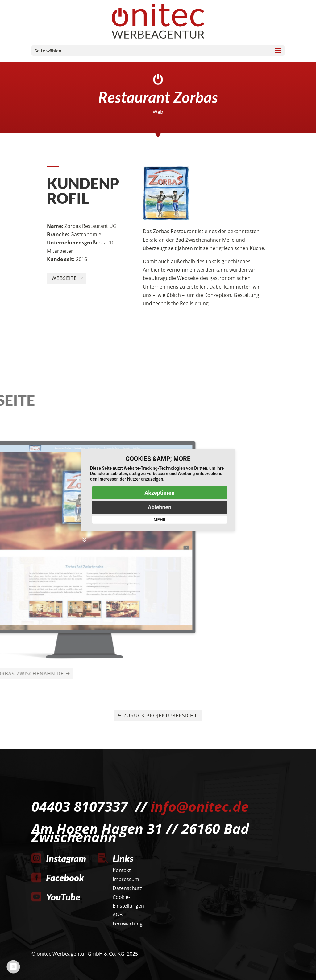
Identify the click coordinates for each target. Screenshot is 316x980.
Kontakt (122, 870)
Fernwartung (128, 924)
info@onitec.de (200, 806)
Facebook (65, 878)
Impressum (126, 879)
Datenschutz (127, 888)
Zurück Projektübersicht (160, 716)
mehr (160, 520)
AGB (118, 915)
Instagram (66, 858)
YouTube (63, 897)
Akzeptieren (159, 493)
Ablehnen (160, 507)
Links (123, 858)
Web (158, 112)
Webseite (64, 310)
